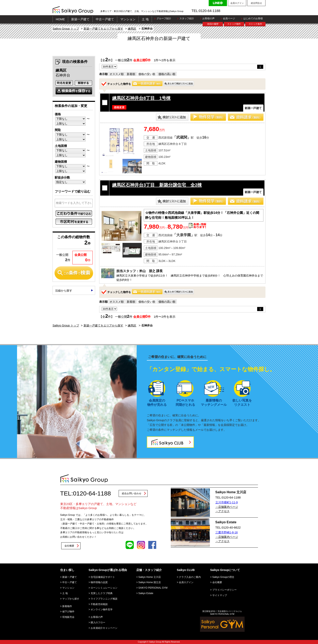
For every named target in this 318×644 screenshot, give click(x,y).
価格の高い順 (167, 74)
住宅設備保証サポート (103, 577)
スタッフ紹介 (187, 18)
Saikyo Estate (146, 593)
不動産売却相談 (99, 604)
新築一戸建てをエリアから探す (103, 29)
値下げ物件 (68, 612)
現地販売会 (68, 617)
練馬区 (132, 29)
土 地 (145, 19)
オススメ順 (117, 74)
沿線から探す (64, 291)
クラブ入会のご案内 (190, 577)
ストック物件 (234, 24)
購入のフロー (98, 622)
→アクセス (222, 511)
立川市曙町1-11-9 (227, 502)
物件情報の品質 (99, 582)
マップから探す (71, 599)
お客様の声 (208, 18)
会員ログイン (237, 3)
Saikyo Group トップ (66, 29)
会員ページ (229, 18)
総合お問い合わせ (132, 493)
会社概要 (69, 546)
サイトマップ (220, 595)
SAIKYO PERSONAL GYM (153, 588)
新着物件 (67, 606)
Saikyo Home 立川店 (150, 577)
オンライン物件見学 (102, 610)
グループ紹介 (164, 18)
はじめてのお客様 (253, 18)
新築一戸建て (80, 19)
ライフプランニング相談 (104, 599)
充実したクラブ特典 (102, 593)
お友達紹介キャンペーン (104, 628)
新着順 (131, 74)
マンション (128, 19)
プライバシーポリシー (225, 590)
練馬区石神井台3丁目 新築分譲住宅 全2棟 (157, 185)
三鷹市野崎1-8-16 (227, 532)
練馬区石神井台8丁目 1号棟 (141, 98)
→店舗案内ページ (227, 507)
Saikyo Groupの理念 (223, 577)
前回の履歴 (213, 24)
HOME (60, 19)
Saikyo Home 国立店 (150, 582)
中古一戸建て (105, 19)
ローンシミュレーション (104, 588)
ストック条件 (255, 24)
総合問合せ (256, 3)
